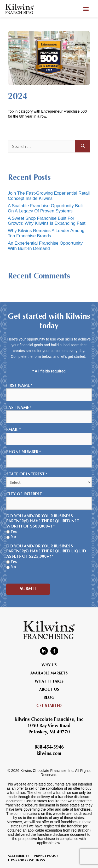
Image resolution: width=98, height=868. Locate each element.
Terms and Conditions (26, 861)
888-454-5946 (49, 748)
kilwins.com (49, 754)
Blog (49, 698)
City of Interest (24, 494)
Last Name (19, 408)
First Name (19, 386)
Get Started (49, 706)
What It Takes (49, 682)
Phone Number (24, 452)
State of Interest (27, 475)
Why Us (49, 665)
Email (14, 430)
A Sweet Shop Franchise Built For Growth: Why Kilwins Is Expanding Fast (47, 221)
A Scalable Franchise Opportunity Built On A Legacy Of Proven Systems (46, 208)
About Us (49, 690)
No (13, 537)
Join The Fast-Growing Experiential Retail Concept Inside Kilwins (49, 196)
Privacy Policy (46, 856)
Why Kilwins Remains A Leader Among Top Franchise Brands (46, 233)
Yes (14, 532)
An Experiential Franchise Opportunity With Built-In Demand (45, 246)
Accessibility (18, 856)
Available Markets (49, 674)
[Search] (83, 146)
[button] (86, 9)
